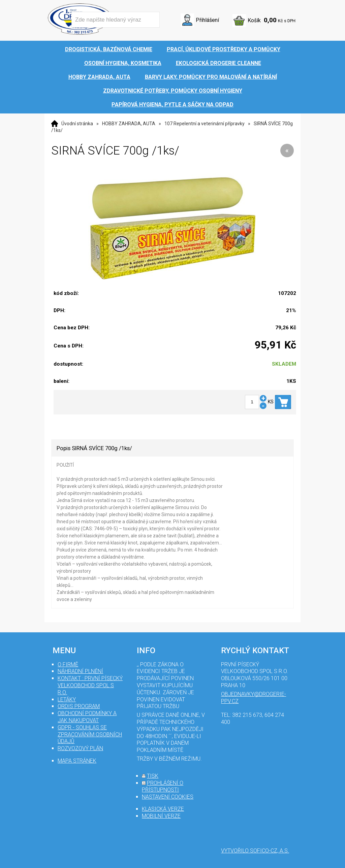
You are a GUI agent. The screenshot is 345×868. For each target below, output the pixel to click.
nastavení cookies (168, 797)
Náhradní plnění (80, 671)
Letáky (67, 699)
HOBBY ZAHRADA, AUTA (129, 124)
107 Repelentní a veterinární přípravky (205, 124)
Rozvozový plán (80, 748)
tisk (153, 776)
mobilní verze (161, 816)
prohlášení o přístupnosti (163, 787)
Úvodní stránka (77, 124)
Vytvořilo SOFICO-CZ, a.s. (255, 851)
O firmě (68, 664)
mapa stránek (77, 761)
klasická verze (163, 809)
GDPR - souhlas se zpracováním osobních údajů (90, 735)
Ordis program (79, 706)
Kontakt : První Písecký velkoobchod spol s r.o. (90, 685)
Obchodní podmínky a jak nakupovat (87, 717)
